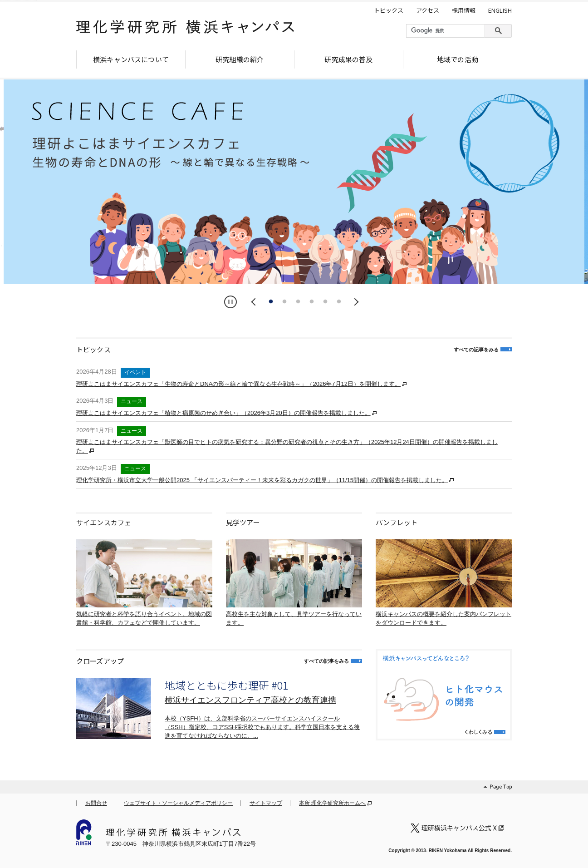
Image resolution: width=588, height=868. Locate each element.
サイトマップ (266, 803)
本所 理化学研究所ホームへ (332, 803)
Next (355, 302)
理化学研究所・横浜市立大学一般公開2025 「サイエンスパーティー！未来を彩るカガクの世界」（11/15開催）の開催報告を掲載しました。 (262, 480)
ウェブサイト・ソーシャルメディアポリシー (178, 803)
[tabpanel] (294, 182)
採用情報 (464, 10)
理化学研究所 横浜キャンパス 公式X (459, 828)
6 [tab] (339, 302)
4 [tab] (312, 302)
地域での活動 (458, 59)
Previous (255, 302)
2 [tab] (284, 302)
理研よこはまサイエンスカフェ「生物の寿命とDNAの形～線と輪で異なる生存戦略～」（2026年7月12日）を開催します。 (238, 384)
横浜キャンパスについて (131, 59)
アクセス (428, 10)
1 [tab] (271, 302)
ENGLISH (500, 10)
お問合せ (96, 803)
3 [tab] (298, 302)
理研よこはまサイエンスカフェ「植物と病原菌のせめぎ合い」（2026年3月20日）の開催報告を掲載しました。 (223, 413)
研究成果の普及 (348, 59)
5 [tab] (325, 302)
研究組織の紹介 (240, 59)
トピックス (389, 10)
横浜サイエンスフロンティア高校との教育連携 (250, 700)
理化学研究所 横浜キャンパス (185, 31)
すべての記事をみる (476, 350)
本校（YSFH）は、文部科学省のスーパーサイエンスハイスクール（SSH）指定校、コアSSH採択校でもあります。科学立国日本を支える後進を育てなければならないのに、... (262, 727)
